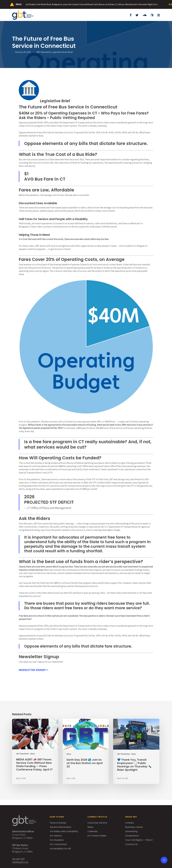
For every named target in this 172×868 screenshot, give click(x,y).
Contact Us (131, 844)
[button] (158, 15)
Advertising (131, 831)
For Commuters (58, 844)
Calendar (93, 831)
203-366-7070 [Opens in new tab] (18, 859)
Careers (130, 823)
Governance (132, 836)
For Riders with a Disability (64, 831)
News (70, 52)
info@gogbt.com (20, 862)
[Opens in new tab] (131, 15)
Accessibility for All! (60, 849)
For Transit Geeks (97, 836)
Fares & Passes (58, 823)
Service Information (61, 827)
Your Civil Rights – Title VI (139, 840)
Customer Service (97, 823)
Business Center (134, 827)
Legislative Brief (60, 52)
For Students (57, 840)
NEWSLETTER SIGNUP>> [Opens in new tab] (34, 670)
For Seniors (56, 836)
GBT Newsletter (44, 52)
